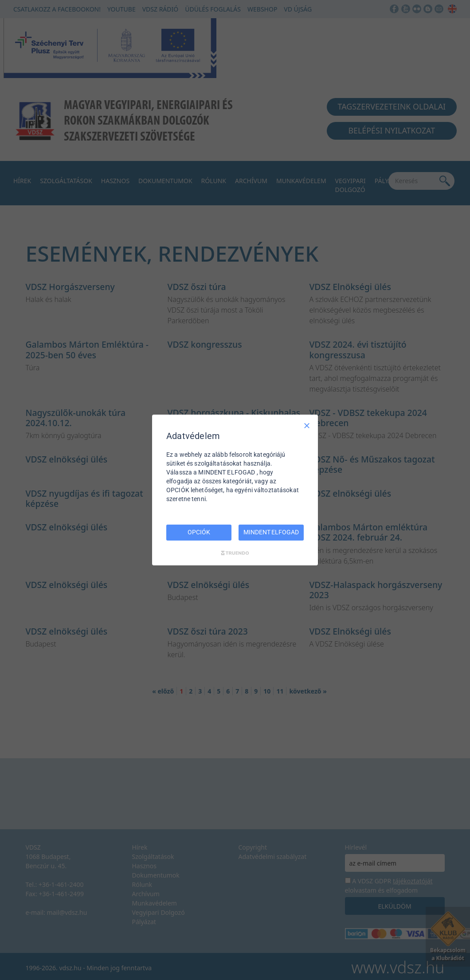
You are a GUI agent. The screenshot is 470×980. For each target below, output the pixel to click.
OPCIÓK (199, 532)
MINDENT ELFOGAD (271, 532)
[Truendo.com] (235, 553)
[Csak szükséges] (307, 426)
